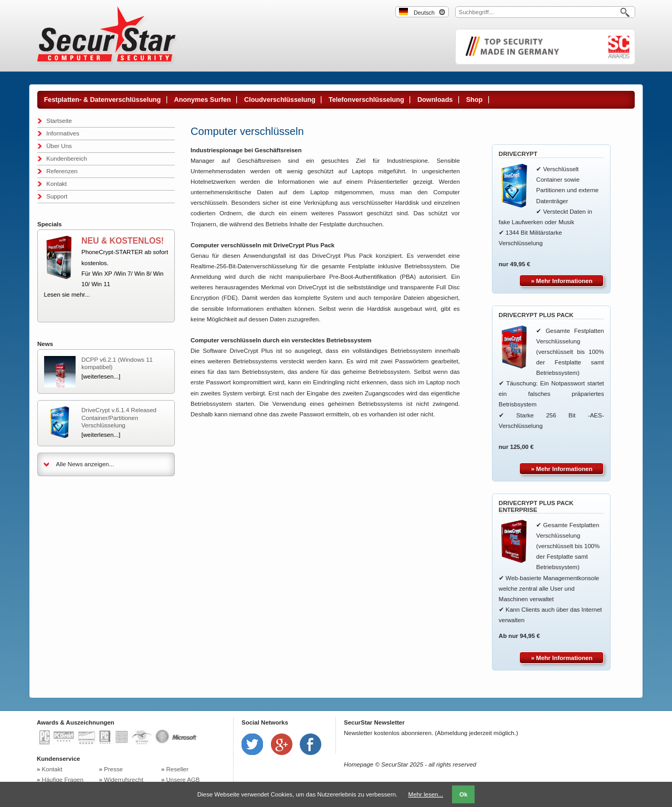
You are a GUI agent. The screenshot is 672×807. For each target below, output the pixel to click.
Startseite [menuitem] (59, 121)
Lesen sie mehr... (67, 295)
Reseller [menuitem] (177, 769)
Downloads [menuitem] (435, 100)
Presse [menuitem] (113, 769)
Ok (463, 794)
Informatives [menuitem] (63, 133)
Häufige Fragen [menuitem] (63, 780)
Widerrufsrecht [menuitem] (124, 780)
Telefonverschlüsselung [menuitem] (366, 100)
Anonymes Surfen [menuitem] (203, 100)
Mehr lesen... (426, 794)
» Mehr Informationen (562, 281)
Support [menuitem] (57, 196)
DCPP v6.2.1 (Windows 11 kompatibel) (117, 363)
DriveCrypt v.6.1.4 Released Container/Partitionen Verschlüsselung (119, 418)
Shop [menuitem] (475, 100)
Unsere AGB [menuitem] (183, 780)
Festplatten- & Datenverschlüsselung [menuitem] (103, 100)
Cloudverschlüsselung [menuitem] (280, 100)
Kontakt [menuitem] (56, 184)
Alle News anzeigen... (85, 464)
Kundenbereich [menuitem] (66, 159)
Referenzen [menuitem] (62, 171)
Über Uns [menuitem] (59, 146)
